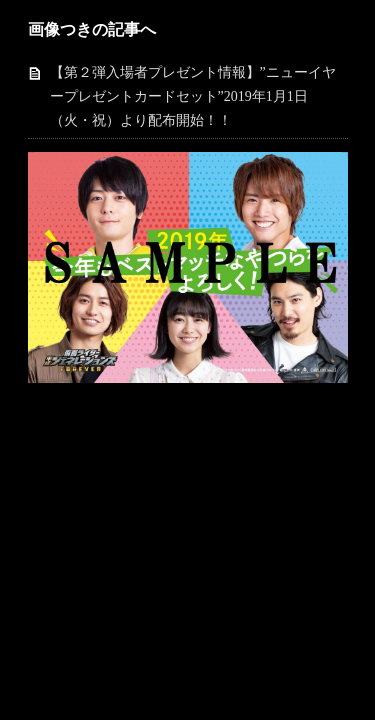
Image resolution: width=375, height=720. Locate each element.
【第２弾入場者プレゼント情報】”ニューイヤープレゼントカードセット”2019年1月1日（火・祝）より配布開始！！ (193, 96)
